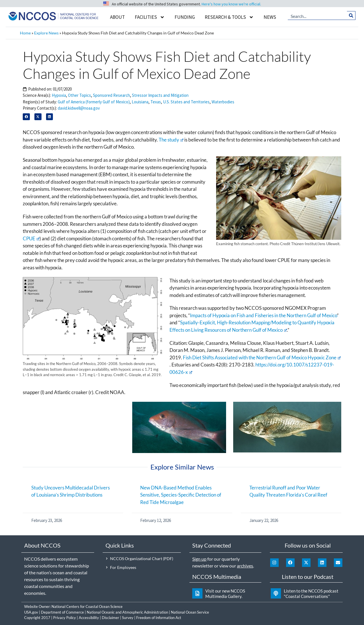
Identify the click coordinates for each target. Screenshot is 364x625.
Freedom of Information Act (159, 618)
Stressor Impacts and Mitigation (160, 95)
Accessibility (89, 618)
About (117, 17)
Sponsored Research (111, 95)
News (270, 17)
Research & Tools (229, 17)
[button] (26, 117)
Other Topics (79, 95)
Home (25, 33)
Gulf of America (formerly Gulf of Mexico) (94, 102)
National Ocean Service (190, 612)
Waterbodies (223, 102)
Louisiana (140, 102)
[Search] (351, 16)
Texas (156, 102)
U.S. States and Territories (186, 102)
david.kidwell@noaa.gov (79, 108)
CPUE (31, 238)
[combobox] (318, 16)
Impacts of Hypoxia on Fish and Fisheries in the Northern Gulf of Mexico (263, 315)
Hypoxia (59, 95)
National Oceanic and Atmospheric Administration (127, 612)
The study (171, 140)
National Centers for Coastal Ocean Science (87, 606)
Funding (185, 17)
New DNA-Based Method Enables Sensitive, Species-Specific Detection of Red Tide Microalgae (181, 495)
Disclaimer (110, 618)
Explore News (46, 33)
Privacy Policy (65, 618)
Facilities (150, 17)
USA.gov (31, 612)
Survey (128, 618)
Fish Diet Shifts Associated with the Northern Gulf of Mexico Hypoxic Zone (262, 357)
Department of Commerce (62, 612)
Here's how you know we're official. (231, 4)
